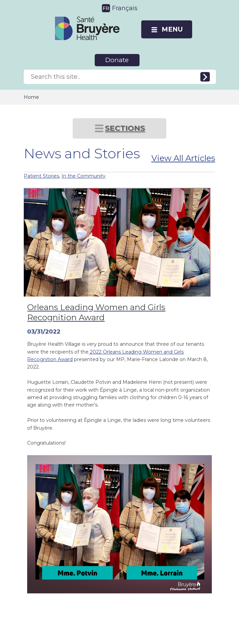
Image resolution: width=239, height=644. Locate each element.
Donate (117, 60)
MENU (172, 29)
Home (31, 97)
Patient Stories (41, 176)
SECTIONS (125, 128)
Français (125, 8)
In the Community (84, 176)
